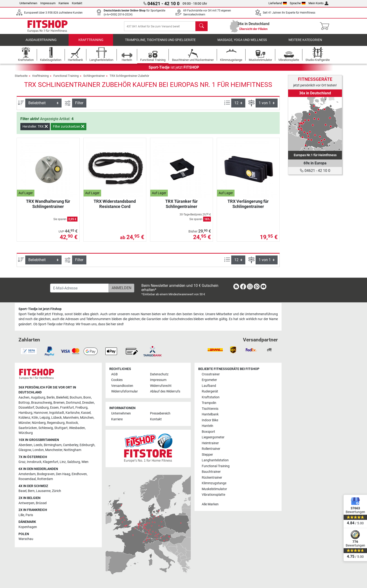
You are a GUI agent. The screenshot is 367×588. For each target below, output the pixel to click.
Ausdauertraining (41, 43)
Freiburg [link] (81, 408)
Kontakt (77, 3)
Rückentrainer (212, 478)
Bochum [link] (76, 398)
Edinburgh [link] (87, 445)
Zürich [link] (57, 491)
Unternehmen (28, 3)
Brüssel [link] (41, 503)
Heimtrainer (210, 443)
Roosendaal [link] (27, 479)
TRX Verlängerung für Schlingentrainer (248, 207)
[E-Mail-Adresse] (79, 288)
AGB (114, 374)
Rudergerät (210, 392)
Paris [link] (29, 515)
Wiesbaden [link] (77, 428)
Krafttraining (91, 43)
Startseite (21, 79)
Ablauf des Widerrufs (165, 392)
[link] (315, 124)
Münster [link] (24, 423)
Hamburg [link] (25, 413)
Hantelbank (210, 415)
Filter (79, 106)
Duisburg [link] (42, 408)
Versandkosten (122, 386)
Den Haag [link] (63, 474)
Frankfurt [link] (67, 408)
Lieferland (278, 3)
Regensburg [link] (56, 423)
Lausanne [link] (43, 491)
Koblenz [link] (24, 418)
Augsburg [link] (38, 398)
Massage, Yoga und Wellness (242, 43)
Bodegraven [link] (46, 474)
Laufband (209, 386)
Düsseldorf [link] (26, 408)
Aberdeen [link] (25, 445)
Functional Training (66, 79)
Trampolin (209, 403)
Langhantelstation (215, 460)
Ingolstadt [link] (57, 413)
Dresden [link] (88, 403)
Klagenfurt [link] (51, 462)
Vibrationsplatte (213, 495)
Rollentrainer (211, 449)
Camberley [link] (71, 445)
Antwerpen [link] (26, 503)
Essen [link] (54, 408)
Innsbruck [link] (34, 462)
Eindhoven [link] (79, 474)
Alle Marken (210, 504)
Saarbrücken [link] (28, 428)
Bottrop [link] (24, 403)
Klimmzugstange (214, 483)
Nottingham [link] (72, 450)
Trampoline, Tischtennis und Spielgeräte (160, 43)
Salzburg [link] (74, 462)
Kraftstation (211, 397)
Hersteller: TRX (35, 130)
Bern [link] (31, 491)
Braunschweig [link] (42, 403)
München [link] (87, 418)
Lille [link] (21, 515)
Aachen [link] (24, 398)
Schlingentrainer (94, 79)
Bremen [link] (59, 403)
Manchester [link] (54, 450)
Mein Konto (318, 3)
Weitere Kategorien (305, 43)
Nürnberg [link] (39, 423)
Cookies (117, 380)
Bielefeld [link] (62, 398)
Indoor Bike (210, 420)
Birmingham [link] (53, 445)
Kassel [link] (86, 413)
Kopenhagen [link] (28, 527)
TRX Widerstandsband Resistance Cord (115, 207)
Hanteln (207, 426)
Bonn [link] (87, 398)
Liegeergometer (213, 438)
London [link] (38, 450)
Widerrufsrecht (161, 386)
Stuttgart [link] (61, 428)
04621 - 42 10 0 (315, 171)
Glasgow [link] (25, 450)
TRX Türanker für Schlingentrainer (182, 207)
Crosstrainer (211, 374)
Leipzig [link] (45, 418)
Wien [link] (85, 462)
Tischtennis (210, 409)
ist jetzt (174, 71)
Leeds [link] (38, 445)
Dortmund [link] (73, 403)
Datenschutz (159, 374)
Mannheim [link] (71, 418)
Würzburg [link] (26, 433)
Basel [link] (22, 491)
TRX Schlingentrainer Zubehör (129, 79)
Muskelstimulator (214, 489)
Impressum (48, 3)
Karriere (64, 3)
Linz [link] (63, 462)
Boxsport (208, 432)
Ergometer (209, 380)
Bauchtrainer (211, 472)
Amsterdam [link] (27, 474)
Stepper (207, 455)
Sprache (298, 3)
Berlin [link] (51, 398)
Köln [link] (35, 418)
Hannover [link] (41, 413)
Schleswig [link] (46, 428)
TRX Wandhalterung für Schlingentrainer (48, 207)
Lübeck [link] (57, 418)
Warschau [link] (26, 539)
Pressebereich (160, 414)
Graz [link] (22, 462)
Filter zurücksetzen (69, 130)
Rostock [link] (72, 423)
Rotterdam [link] (45, 479)
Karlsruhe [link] (73, 413)
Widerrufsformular (125, 392)
